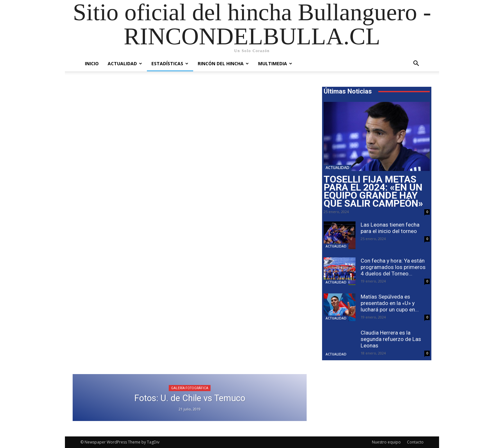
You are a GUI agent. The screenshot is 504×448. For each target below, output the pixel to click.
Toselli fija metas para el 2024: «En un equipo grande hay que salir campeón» (373, 191)
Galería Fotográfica (190, 388)
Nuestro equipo (386, 442)
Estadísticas (170, 63)
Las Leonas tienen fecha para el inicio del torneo (390, 228)
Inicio (92, 63)
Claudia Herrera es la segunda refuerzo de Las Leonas (391, 339)
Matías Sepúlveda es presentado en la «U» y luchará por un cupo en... (390, 303)
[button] (416, 64)
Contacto (415, 442)
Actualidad (125, 63)
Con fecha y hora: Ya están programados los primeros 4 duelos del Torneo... (393, 267)
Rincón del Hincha (223, 63)
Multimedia (275, 63)
